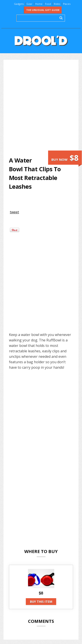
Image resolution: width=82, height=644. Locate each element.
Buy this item (41, 602)
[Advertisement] (41, 108)
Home (39, 4)
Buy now (65, 158)
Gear (29, 4)
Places (67, 4)
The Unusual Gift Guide (43, 10)
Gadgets (19, 4)
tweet (14, 212)
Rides (57, 4)
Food (48, 4)
